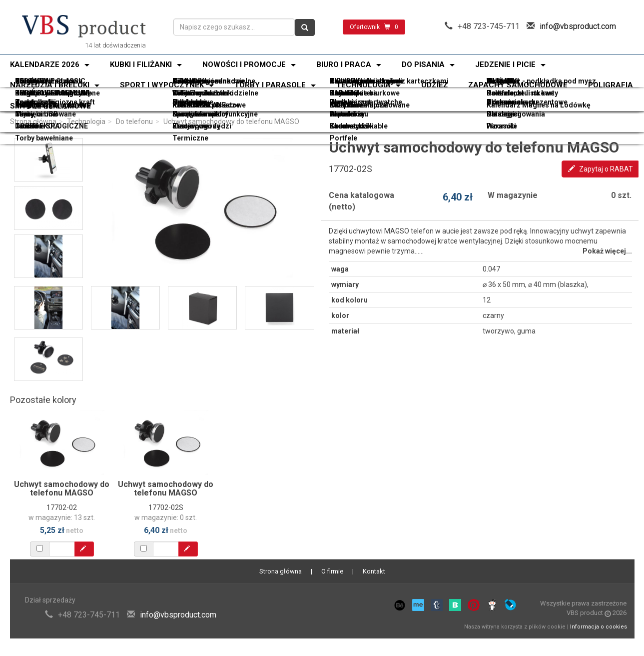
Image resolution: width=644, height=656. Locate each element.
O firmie (332, 571)
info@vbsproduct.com (578, 26)
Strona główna (33, 121)
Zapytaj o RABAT (601, 169)
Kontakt (374, 571)
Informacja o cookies (599, 627)
